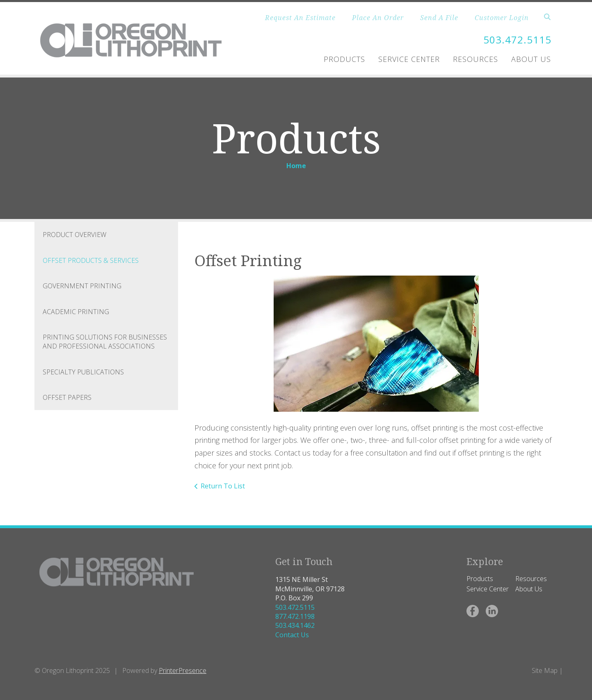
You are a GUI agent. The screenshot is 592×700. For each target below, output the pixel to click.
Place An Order (378, 18)
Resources (475, 59)
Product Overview (74, 235)
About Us (531, 59)
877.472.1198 (295, 616)
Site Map (545, 670)
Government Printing (82, 286)
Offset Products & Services (91, 260)
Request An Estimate (300, 18)
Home (296, 166)
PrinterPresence (183, 670)
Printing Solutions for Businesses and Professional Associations (105, 342)
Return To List (223, 486)
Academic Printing (76, 312)
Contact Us (292, 635)
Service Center (409, 59)
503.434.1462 (295, 625)
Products (344, 59)
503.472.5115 (517, 40)
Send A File (439, 18)
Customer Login (502, 18)
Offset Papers (67, 397)
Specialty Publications (83, 372)
